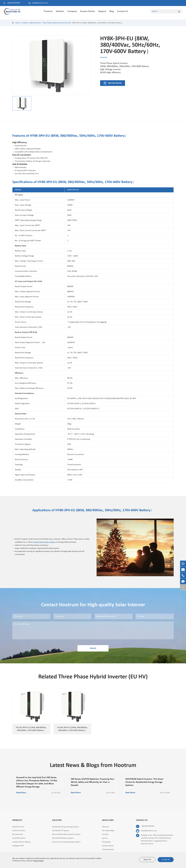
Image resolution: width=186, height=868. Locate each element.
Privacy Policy (38, 861)
